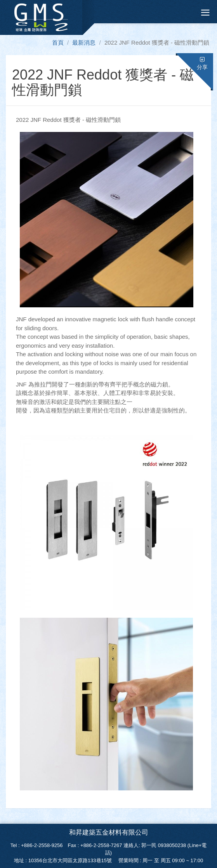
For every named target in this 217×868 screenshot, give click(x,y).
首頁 (58, 42)
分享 (202, 64)
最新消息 (84, 42)
